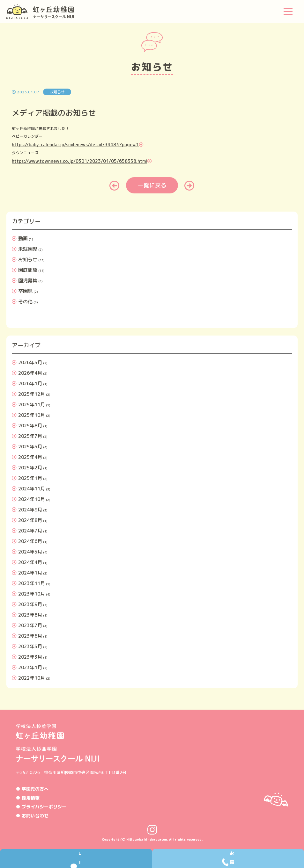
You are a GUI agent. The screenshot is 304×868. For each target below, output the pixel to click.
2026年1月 (30, 383)
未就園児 (28, 249)
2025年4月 (30, 457)
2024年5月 (30, 552)
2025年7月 (30, 436)
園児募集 (28, 281)
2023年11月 (32, 583)
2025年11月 (32, 405)
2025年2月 (30, 468)
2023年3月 (30, 657)
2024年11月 (32, 489)
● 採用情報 (28, 798)
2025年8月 (30, 426)
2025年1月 (30, 478)
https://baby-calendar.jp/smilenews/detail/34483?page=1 (75, 145)
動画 (23, 239)
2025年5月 (30, 447)
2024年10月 (32, 499)
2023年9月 (30, 604)
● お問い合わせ (32, 816)
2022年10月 (32, 678)
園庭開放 (28, 270)
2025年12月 (32, 394)
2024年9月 (30, 510)
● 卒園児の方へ (32, 789)
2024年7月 (30, 531)
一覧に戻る (152, 185)
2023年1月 (30, 667)
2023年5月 (30, 646)
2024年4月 (30, 562)
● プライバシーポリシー (41, 807)
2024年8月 (30, 520)
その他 (25, 302)
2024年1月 (30, 573)
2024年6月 (30, 541)
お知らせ (28, 260)
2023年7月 (30, 625)
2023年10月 (32, 594)
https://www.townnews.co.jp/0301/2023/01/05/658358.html (79, 161)
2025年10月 (32, 415)
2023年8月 (30, 615)
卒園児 (25, 291)
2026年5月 (30, 362)
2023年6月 (30, 636)
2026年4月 (30, 373)
